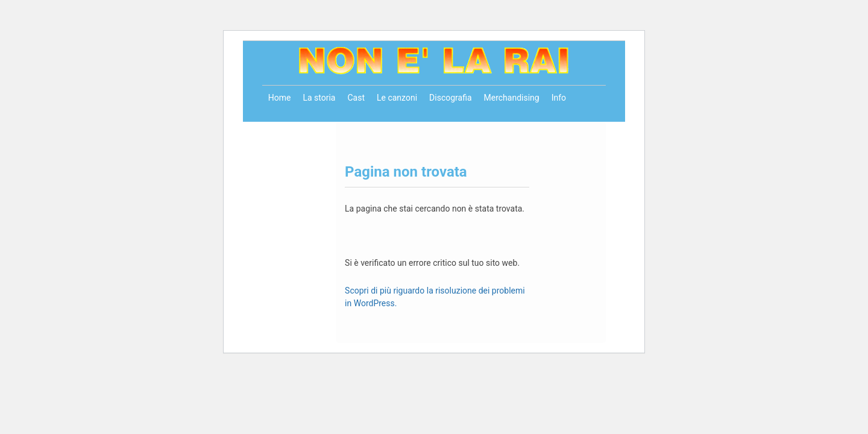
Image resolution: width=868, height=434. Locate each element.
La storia (319, 98)
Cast (356, 98)
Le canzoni (397, 98)
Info (559, 98)
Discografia (450, 98)
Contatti (283, 128)
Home (280, 98)
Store (320, 128)
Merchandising (512, 98)
